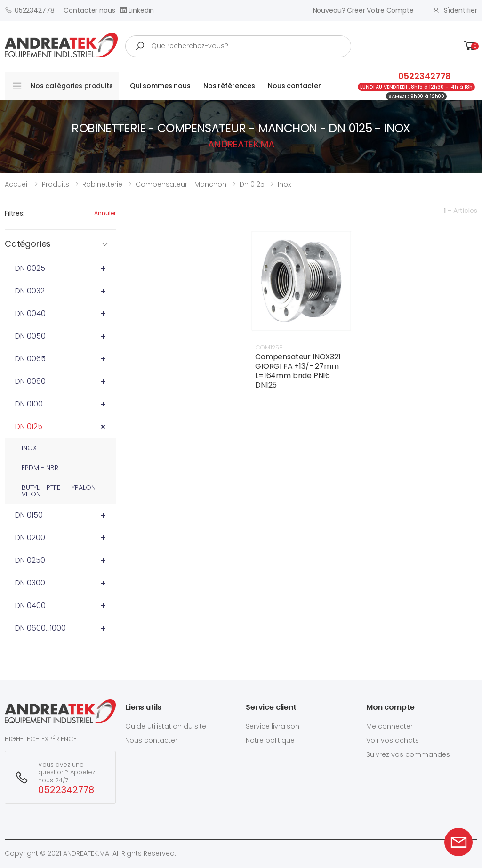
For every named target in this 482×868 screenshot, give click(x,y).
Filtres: (15, 213)
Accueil (17, 184)
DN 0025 (30, 268)
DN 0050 (30, 336)
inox (284, 184)
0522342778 (29, 10)
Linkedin (137, 10)
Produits (56, 184)
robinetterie (102, 184)
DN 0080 (30, 381)
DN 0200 (30, 538)
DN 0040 (30, 313)
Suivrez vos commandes (408, 754)
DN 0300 (30, 583)
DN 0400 (30, 605)
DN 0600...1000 (40, 628)
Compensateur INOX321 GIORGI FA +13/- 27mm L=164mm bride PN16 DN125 (298, 371)
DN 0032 (30, 291)
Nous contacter (294, 86)
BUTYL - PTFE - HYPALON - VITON (61, 491)
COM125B (269, 347)
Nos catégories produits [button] (72, 86)
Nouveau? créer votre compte (363, 10)
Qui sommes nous (160, 86)
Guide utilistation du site (166, 726)
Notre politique (270, 740)
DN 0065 (30, 359)
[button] (470, 46)
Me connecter (390, 726)
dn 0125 (252, 184)
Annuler (105, 213)
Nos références (229, 86)
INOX (29, 448)
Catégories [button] (28, 244)
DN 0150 (29, 515)
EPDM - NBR (40, 468)
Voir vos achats (393, 740)
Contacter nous (89, 10)
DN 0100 (29, 404)
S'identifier (455, 10)
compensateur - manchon (181, 184)
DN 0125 (29, 426)
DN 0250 (30, 560)
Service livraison (273, 726)
